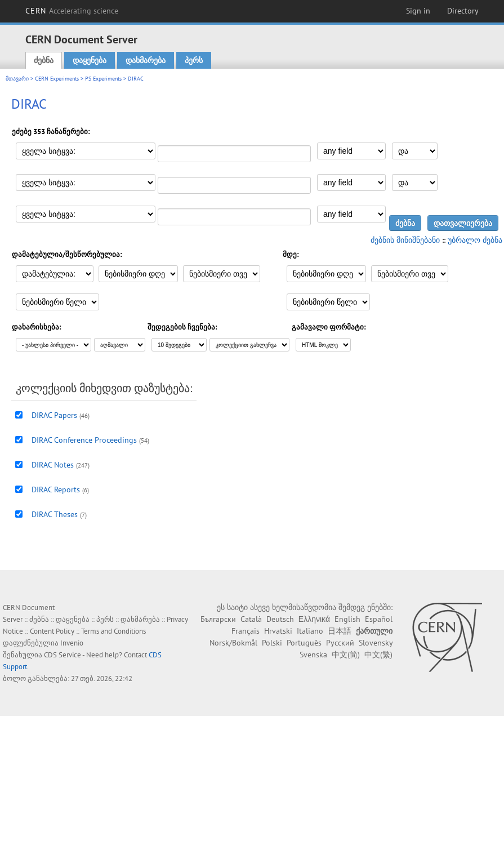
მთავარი (17, 79)
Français (246, 631)
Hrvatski (278, 631)
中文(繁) (378, 655)
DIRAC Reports (56, 489)
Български (218, 619)
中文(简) (346, 655)
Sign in (418, 11)
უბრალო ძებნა (475, 240)
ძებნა (44, 60)
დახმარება (146, 60)
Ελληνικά (314, 619)
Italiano (310, 631)
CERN (72, 11)
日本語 (340, 631)
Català (251, 619)
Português (304, 643)
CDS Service (63, 655)
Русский (340, 643)
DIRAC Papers (54, 415)
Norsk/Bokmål (233, 643)
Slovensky (376, 643)
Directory (463, 11)
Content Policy (52, 631)
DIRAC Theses (55, 514)
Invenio (72, 643)
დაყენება (90, 60)
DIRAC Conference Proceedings (84, 440)
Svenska (313, 655)
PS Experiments (103, 79)
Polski (272, 643)
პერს (194, 60)
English (347, 619)
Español (379, 619)
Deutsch (280, 619)
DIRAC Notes (53, 465)
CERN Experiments (57, 79)
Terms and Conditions (113, 631)
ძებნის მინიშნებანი (405, 240)
